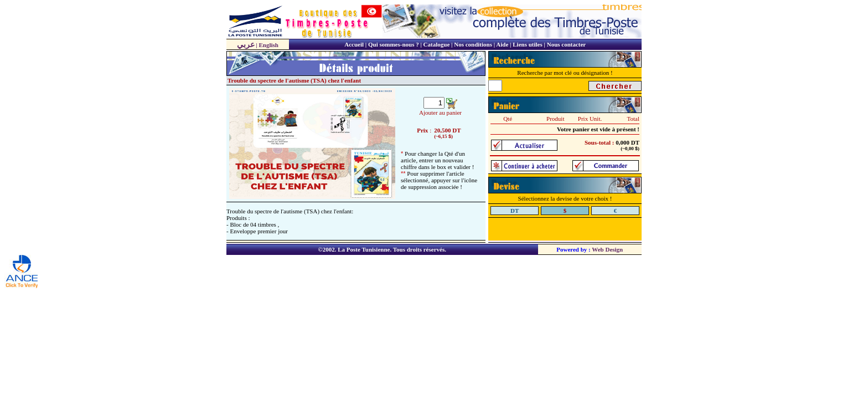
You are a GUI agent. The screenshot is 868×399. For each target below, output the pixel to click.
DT (456, 130)
